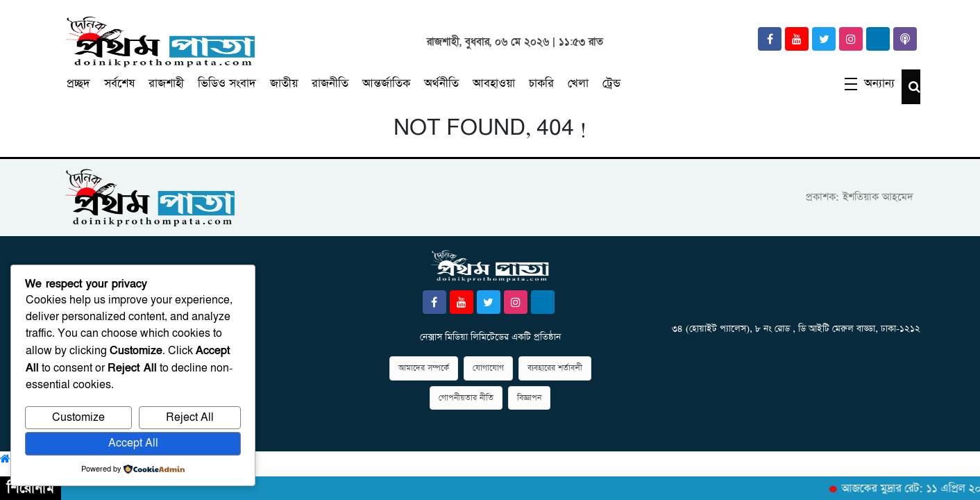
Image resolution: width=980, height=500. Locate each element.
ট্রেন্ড (611, 84)
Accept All (133, 443)
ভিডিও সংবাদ (227, 84)
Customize (78, 418)
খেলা (578, 84)
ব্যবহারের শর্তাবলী (555, 368)
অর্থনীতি (441, 84)
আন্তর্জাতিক (386, 84)
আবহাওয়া (494, 84)
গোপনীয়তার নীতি (466, 398)
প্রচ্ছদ (78, 84)
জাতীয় (284, 84)
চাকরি (541, 84)
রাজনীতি (330, 84)
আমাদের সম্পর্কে (424, 368)
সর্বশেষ (119, 84)
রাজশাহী (166, 84)
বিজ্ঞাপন (529, 398)
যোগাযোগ (488, 368)
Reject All (190, 418)
